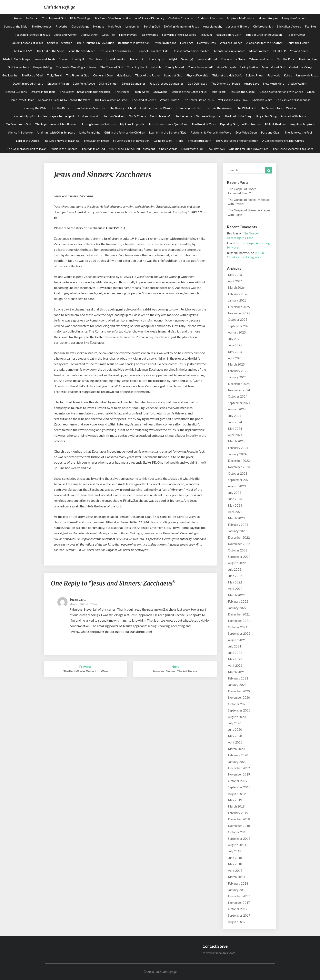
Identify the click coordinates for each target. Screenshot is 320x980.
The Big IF (78, 59)
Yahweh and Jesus (261, 59)
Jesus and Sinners (238, 26)
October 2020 (238, 704)
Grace (311, 92)
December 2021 (239, 614)
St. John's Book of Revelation (131, 141)
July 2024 (235, 416)
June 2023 (235, 499)
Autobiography (213, 26)
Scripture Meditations (241, 18)
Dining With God (192, 149)
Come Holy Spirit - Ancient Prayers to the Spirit (44, 116)
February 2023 (238, 525)
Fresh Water (142, 92)
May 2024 (235, 429)
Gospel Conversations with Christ (281, 92)
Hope (180, 141)
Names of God (173, 75)
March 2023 (236, 518)
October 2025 (238, 319)
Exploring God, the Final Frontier (241, 124)
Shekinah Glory (262, 100)
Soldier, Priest (255, 75)
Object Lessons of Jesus (27, 43)
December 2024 (239, 384)
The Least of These (96, 141)
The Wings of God (93, 149)
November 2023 (239, 467)
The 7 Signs (156, 59)
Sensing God (152, 26)
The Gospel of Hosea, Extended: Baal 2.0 (243, 191)
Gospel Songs (80, 26)
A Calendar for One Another (264, 43)
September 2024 (239, 403)
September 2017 (239, 915)
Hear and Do (137, 59)
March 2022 (236, 595)
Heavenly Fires (206, 43)
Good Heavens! (160, 116)
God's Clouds (137, 116)
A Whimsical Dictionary (150, 18)
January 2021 (237, 685)
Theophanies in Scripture (89, 108)
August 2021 (237, 640)
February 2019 (238, 813)
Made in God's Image (17, 59)
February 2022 (238, 601)
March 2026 (236, 287)
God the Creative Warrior (156, 108)
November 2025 (239, 313)
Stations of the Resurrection (113, 18)
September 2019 (239, 787)
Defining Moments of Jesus (182, 26)
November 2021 (239, 621)
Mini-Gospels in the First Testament (132, 149)
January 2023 (237, 531)
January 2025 (237, 377)
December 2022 (239, 537)
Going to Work (163, 141)
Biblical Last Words (289, 26)
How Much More (274, 83)
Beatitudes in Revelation (134, 43)
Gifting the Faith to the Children (125, 132)
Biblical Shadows (276, 124)
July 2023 (235, 493)
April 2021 (235, 665)
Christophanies (263, 26)
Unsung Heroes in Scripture (98, 124)
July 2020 (235, 723)
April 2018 (235, 871)
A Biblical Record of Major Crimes (283, 141)
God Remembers (18, 67)
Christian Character (181, 18)
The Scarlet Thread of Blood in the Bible (85, 92)
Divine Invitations (165, 43)
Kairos (288, 75)
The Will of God (246, 108)
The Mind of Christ (144, 100)
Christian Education (210, 18)
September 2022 (239, 557)
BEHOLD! (280, 51)
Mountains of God (274, 67)
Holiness (99, 26)
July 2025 (235, 339)
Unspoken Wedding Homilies (191, 51)
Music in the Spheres (64, 149)
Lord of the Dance (28, 141)
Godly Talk (108, 35)
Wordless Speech (231, 43)
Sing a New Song (266, 116)
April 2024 (235, 435)
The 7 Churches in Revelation (95, 43)
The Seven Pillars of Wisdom (278, 108)
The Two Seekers (113, 116)
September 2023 (239, 480)
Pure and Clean (271, 132)
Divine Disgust (108, 83)
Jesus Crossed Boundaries (167, 83)
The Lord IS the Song (238, 116)
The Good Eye (308, 59)
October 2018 (238, 832)
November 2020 (239, 697)
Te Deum (206, 35)
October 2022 (238, 550)
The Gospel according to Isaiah (27, 149)
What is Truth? (169, 100)
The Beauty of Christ (123, 108)
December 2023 (239, 461)
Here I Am (187, 43)
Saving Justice (249, 67)
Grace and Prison (58, 83)
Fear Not (311, 26)
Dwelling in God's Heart (28, 83)
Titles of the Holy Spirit (227, 75)
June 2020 (235, 729)
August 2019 (237, 794)
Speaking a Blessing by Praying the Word (64, 100)
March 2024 (236, 441)
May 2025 (235, 352)
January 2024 (237, 454)
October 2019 (238, 781)
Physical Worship (197, 75)
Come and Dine (103, 75)
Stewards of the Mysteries (179, 35)
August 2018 (237, 845)
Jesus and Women (66, 35)
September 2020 (239, 710)
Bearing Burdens (16, 92)
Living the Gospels (294, 18)
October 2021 (238, 627)
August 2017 (237, 922)
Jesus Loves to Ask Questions (168, 124)
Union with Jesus (307, 75)
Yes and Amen (299, 51)
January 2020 (237, 762)
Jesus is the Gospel (243, 92)
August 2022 (237, 563)
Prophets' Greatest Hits (153, 51)
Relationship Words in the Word (211, 132)
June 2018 (235, 858)
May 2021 (235, 659)
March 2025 (236, 364)
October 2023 (238, 473)
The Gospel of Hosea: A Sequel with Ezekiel (249, 202)
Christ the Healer (298, 43)
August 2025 (237, 332)
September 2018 (239, 839)
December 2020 (239, 691)
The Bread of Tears (204, 124)
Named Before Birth (229, 35)
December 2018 (239, 819)
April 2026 (235, 281)
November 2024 (239, 390)
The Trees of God (112, 67)
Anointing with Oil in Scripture (56, 132)
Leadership (133, 26)
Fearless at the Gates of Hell (189, 92)
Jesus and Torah (44, 59)
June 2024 (235, 422)
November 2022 (239, 544)
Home (18, 18)
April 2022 (235, 589)
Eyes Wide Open (246, 132)
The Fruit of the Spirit (50, 51)
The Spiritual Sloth (199, 141)
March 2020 (236, 749)
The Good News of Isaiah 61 (61, 141)
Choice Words (168, 149)
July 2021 (235, 646)
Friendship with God (189, 108)
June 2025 (235, 345)
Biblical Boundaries (134, 83)
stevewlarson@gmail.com (219, 953)
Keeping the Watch (36, 108)
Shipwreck (160, 92)
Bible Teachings (80, 18)
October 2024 (238, 396)
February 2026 (238, 294)
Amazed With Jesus (293, 116)
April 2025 (235, 358)
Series (30, 18)
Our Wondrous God (18, 124)
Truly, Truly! (54, 75)
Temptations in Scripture (229, 51)
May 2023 (235, 505)
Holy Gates (124, 75)
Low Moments (116, 59)
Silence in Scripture (20, 132)
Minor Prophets (259, 51)
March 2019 (236, 806)
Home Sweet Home (22, 100)
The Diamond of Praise (226, 83)
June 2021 (235, 653)
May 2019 (235, 800)
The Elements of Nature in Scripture (197, 116)
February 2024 (238, 448)
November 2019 (239, 774)
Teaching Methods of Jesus (32, 35)
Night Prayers (128, 35)
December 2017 (239, 896)
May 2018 (235, 864)
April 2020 (235, 742)
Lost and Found (88, 116)
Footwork (274, 75)
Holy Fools (115, 26)
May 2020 (235, 736)
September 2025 (239, 326)
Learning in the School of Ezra (168, 132)
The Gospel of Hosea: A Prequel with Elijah (250, 212)
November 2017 (239, 903)
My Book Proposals (132, 124)
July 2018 (235, 851)
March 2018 (236, 877)
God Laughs (10, 75)
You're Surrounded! (200, 67)
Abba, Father (90, 35)
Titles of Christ (296, 35)
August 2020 (237, 717)
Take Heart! (219, 92)
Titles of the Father (148, 75)
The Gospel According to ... (116, 51)
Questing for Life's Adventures (249, 149)
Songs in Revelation (60, 43)
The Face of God (32, 75)
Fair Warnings (149, 35)
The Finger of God (78, 75)
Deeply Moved (175, 67)
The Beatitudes (42, 26)
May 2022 (235, 582)
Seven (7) (187, 59)
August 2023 (237, 486)
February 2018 (238, 883)
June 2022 (235, 576)
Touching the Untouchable (144, 67)
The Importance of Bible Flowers (56, 124)
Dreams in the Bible (43, 92)
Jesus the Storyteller (81, 51)
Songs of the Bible (16, 26)
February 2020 (238, 755)
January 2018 (237, 890)
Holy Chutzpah (226, 67)
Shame (63, 59)
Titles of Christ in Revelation (264, 35)
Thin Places (122, 92)
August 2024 (237, 409)
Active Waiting (298, 83)
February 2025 (238, 371)
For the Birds (61, 108)
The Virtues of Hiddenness (293, 100)
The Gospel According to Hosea (293, 149)
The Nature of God (54, 18)
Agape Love (252, 83)
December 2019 (239, 768)
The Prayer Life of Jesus (198, 100)
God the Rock (286, 59)
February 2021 (238, 678)
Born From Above (84, 83)
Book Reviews (216, 149)
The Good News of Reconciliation (237, 141)
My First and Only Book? (233, 100)
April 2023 (235, 512)
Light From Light (90, 132)
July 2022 (235, 569)
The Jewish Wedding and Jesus (76, 67)
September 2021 (239, 633)
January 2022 (237, 608)
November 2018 (239, 826)
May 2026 (235, 275)
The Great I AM (22, 51)
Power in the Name (233, 59)
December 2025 (239, 307)
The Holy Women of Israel (111, 100)
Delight (172, 59)
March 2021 (236, 672)
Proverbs (62, 26)
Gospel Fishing (42, 67)
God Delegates (197, 83)
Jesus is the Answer (219, 108)
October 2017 (238, 909)
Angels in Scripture (302, 124)
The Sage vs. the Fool (298, 132)
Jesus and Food (207, 59)
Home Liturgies (268, 18)
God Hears (96, 59)
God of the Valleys (301, 67)
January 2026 (237, 300)
